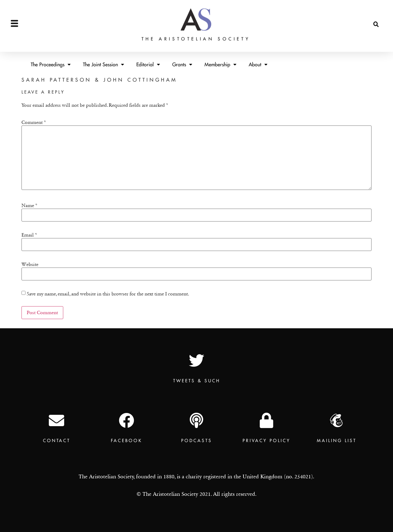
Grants (182, 64)
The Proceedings (51, 64)
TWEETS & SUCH (197, 381)
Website (30, 264)
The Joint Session (103, 64)
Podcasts (197, 441)
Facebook (126, 441)
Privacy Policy (267, 441)
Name (29, 206)
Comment (34, 122)
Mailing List (337, 441)
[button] (376, 19)
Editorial (148, 64)
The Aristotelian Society (196, 33)
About (258, 64)
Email (29, 235)
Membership (220, 64)
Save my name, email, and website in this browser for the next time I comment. (108, 294)
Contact (57, 441)
